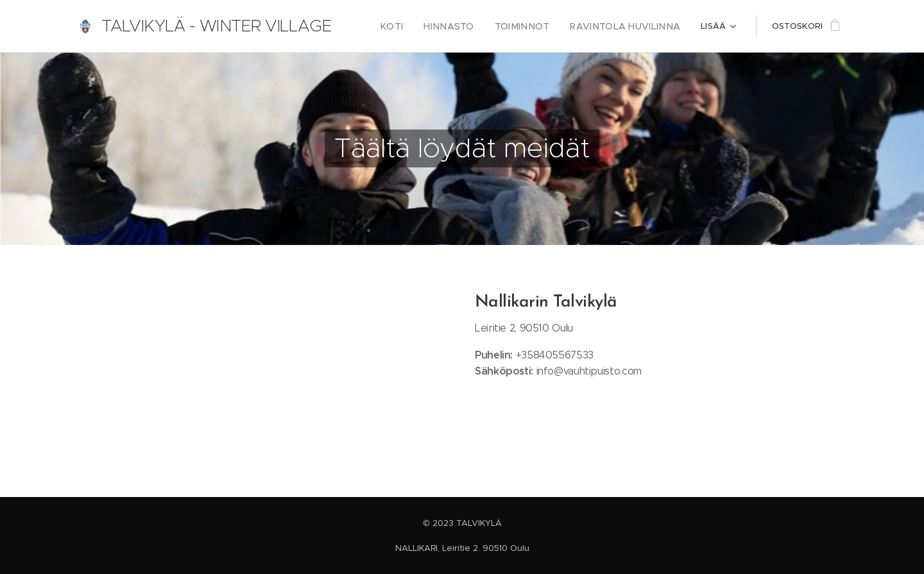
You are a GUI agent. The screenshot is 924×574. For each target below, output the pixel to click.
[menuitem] (418, 26)
